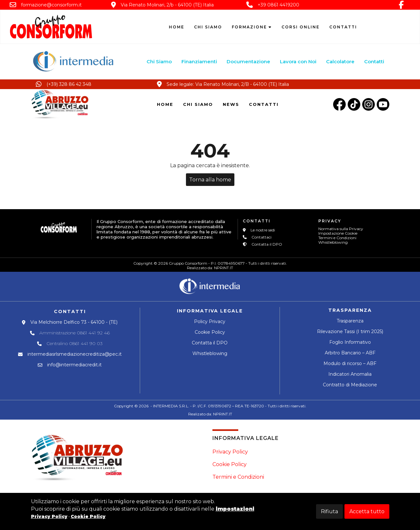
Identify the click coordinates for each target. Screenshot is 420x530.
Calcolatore (341, 61)
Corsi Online (301, 27)
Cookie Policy (210, 332)
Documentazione (249, 61)
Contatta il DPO (210, 343)
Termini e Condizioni (337, 238)
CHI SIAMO (198, 104)
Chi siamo (208, 27)
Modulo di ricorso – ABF (350, 363)
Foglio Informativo (350, 342)
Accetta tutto (367, 511)
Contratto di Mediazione (350, 385)
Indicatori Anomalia (350, 374)
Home (177, 27)
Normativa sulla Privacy (341, 229)
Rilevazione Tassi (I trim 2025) (350, 331)
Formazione (252, 27)
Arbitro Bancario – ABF (350, 353)
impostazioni (235, 509)
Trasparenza (350, 321)
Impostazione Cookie (338, 233)
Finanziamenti (200, 61)
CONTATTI (264, 104)
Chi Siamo (159, 61)
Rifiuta (329, 511)
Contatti (343, 27)
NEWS (231, 104)
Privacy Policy (230, 452)
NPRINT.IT (224, 268)
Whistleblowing (333, 242)
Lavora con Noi (298, 61)
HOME (165, 104)
